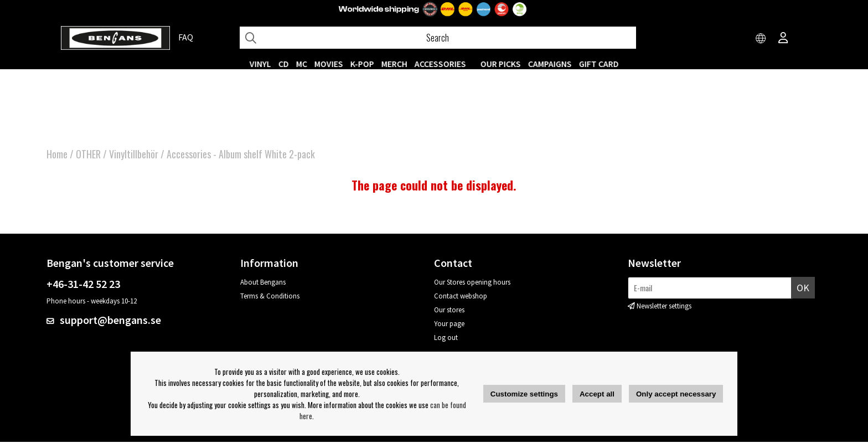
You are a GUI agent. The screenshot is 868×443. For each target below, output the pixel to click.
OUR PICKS (501, 64)
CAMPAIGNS (550, 64)
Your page (449, 325)
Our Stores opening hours (472, 283)
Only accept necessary (676, 394)
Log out (446, 339)
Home (57, 155)
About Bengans (263, 283)
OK (803, 289)
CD (284, 64)
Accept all (597, 394)
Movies (329, 64)
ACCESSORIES (440, 64)
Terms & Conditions (270, 297)
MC (302, 64)
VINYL (260, 64)
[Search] (438, 38)
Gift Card (599, 64)
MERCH (394, 64)
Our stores (449, 311)
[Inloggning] (783, 39)
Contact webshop (461, 297)
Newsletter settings (664, 307)
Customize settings (524, 394)
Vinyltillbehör (134, 155)
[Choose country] (761, 39)
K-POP (362, 64)
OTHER (88, 155)
